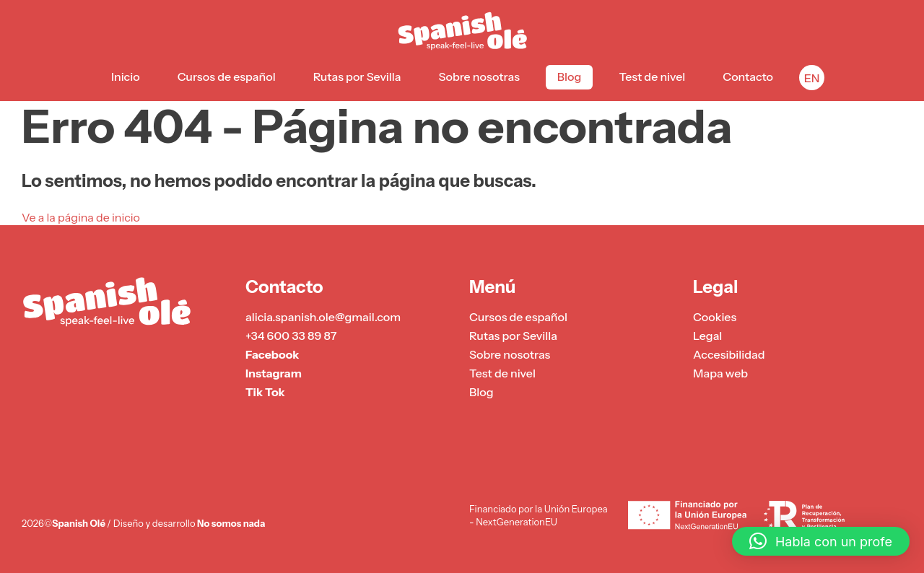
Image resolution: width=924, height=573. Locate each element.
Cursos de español (227, 76)
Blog (570, 76)
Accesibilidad (729, 354)
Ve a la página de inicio (81, 217)
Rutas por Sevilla (357, 76)
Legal (707, 336)
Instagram (274, 373)
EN (812, 78)
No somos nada (231, 523)
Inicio (126, 76)
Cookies (715, 317)
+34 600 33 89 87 (291, 336)
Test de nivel (652, 76)
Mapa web (720, 373)
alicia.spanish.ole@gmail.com (323, 317)
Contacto (748, 76)
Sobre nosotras (479, 76)
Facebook (272, 354)
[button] (821, 541)
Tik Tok (265, 392)
